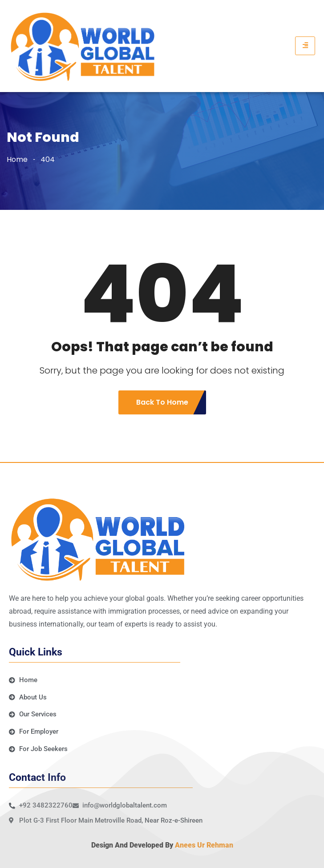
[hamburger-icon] (305, 46)
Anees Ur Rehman (204, 845)
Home (17, 159)
